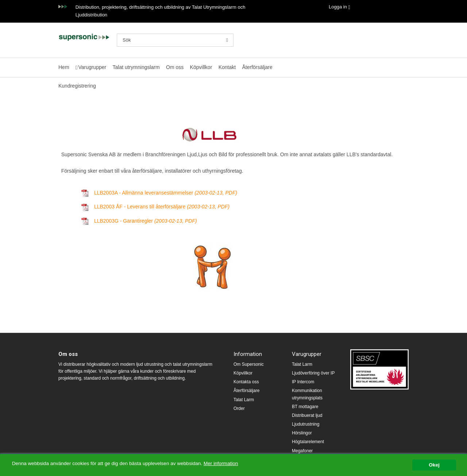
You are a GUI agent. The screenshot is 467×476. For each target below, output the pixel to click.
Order (239, 408)
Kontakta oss (246, 382)
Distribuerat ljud (307, 415)
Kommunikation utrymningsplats (307, 394)
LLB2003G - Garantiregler (146, 221)
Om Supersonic (249, 364)
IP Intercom (303, 382)
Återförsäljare (257, 67)
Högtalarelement (308, 442)
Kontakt (227, 67)
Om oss (175, 67)
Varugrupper (92, 67)
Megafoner (302, 451)
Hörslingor (302, 433)
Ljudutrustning (306, 424)
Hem (64, 67)
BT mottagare (305, 407)
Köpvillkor (201, 67)
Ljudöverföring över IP (313, 373)
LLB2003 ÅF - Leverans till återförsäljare (162, 207)
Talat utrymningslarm (136, 67)
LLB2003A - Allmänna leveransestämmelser (166, 193)
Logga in (338, 7)
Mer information (221, 463)
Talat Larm (244, 400)
